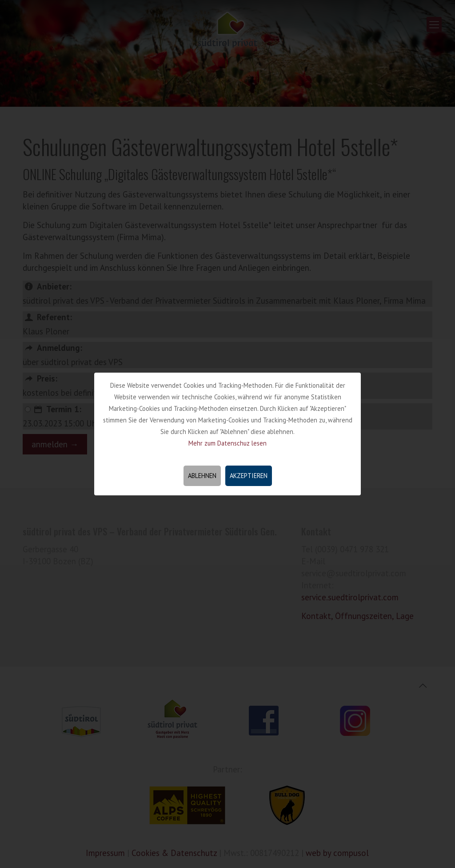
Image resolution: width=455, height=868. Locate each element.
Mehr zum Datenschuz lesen (227, 443)
